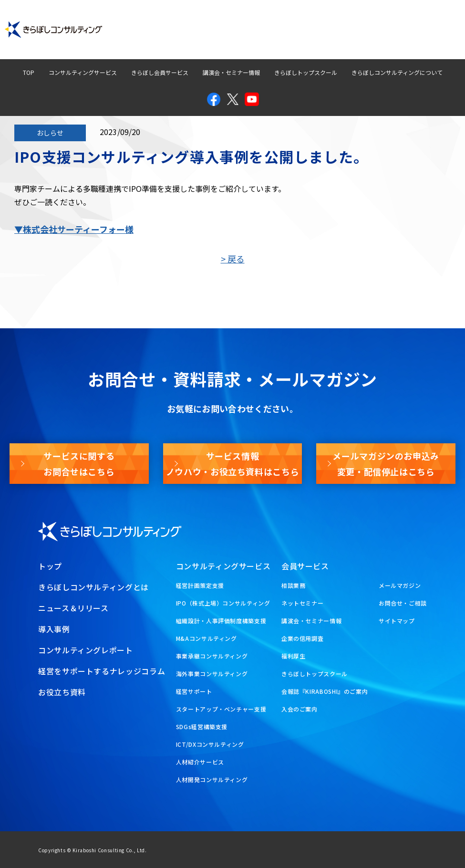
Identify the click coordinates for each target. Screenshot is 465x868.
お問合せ (369, 21)
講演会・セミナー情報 (231, 72)
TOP (29, 72)
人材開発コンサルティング (212, 779)
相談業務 (294, 585)
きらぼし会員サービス (160, 72)
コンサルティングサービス (83, 72)
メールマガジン (425, 21)
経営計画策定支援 (200, 585)
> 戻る (233, 259)
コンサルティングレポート (220, 21)
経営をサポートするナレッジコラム (102, 671)
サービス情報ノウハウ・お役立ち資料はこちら (233, 463)
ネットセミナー (302, 603)
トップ (50, 566)
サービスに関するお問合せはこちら (79, 463)
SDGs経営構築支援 (202, 727)
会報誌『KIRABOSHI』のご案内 (325, 691)
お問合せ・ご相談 (403, 603)
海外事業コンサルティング (212, 674)
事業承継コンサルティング (212, 656)
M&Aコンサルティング (207, 638)
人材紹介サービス (200, 762)
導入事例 (149, 21)
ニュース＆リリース (73, 608)
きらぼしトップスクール (306, 72)
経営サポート (194, 691)
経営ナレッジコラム (306, 21)
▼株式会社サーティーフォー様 (74, 229)
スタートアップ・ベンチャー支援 (221, 709)
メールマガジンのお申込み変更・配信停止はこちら (386, 463)
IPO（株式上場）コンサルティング (223, 603)
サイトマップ (397, 621)
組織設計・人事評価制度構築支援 (221, 621)
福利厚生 (294, 656)
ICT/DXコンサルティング (210, 744)
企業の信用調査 (302, 638)
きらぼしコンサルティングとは (93, 587)
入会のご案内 (300, 709)
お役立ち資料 (428, 38)
